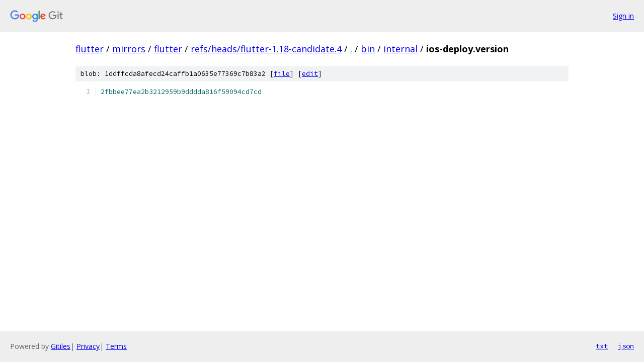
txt (602, 346)
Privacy (88, 346)
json (626, 346)
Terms (116, 346)
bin (368, 49)
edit (310, 74)
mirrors (129, 49)
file (282, 74)
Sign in (623, 16)
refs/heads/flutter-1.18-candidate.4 (266, 49)
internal (400, 49)
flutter (90, 49)
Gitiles (61, 346)
